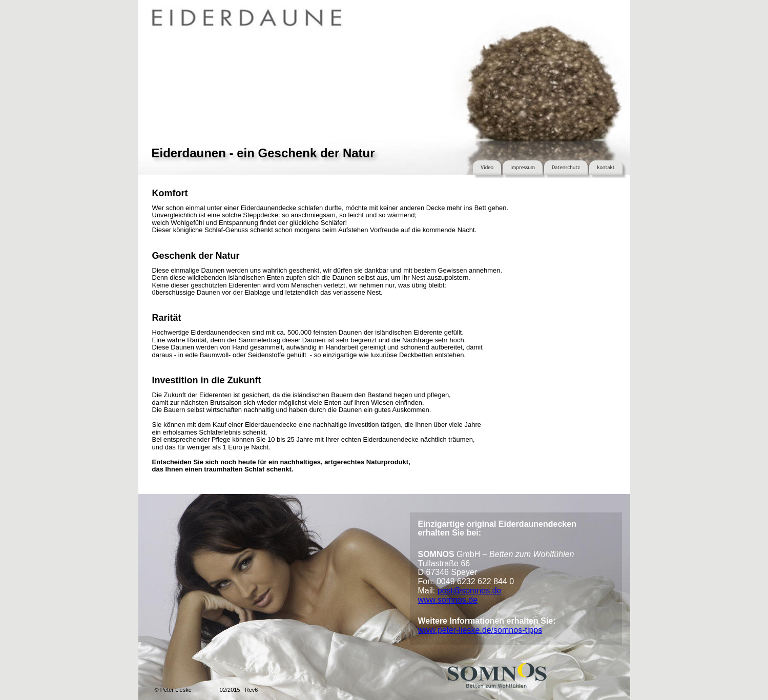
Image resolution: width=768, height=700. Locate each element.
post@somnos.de (470, 591)
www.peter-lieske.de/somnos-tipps (480, 630)
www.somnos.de (448, 600)
